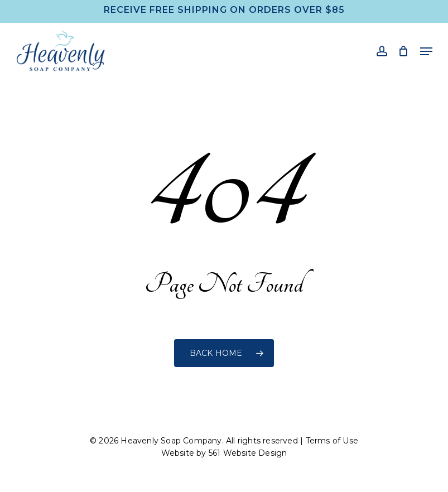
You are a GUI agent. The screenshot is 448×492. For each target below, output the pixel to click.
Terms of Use (332, 441)
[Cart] (404, 51)
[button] (426, 51)
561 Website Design (248, 453)
